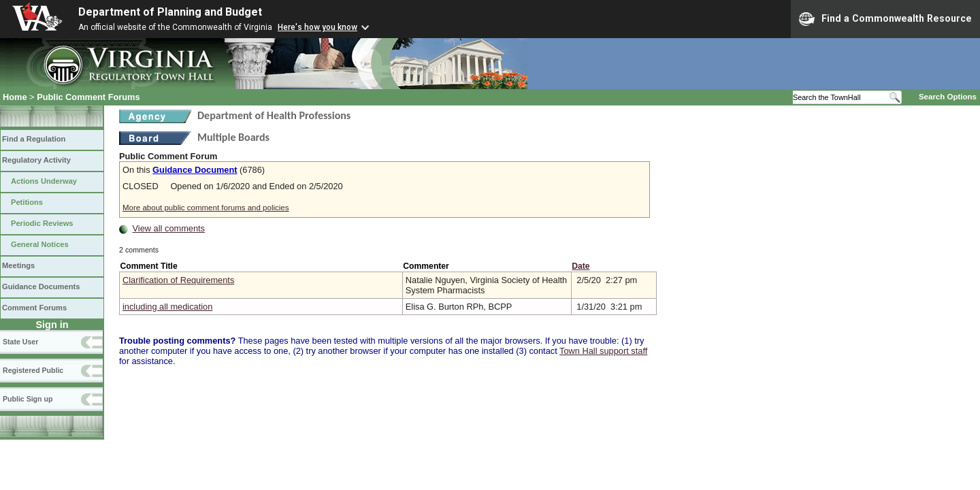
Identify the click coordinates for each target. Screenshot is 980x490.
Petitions (27, 202)
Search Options (948, 97)
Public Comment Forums (88, 97)
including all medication (167, 307)
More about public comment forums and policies (206, 208)
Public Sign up (28, 399)
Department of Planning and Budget (170, 12)
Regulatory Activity (36, 160)
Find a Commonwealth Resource (885, 19)
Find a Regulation (34, 139)
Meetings (18, 265)
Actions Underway (44, 181)
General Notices (40, 244)
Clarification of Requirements (178, 280)
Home (15, 97)
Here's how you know (317, 27)
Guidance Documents (41, 287)
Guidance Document (195, 170)
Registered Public (33, 370)
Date (581, 266)
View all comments (169, 228)
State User (20, 342)
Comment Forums (34, 308)
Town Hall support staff (603, 351)
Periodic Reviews (42, 223)
